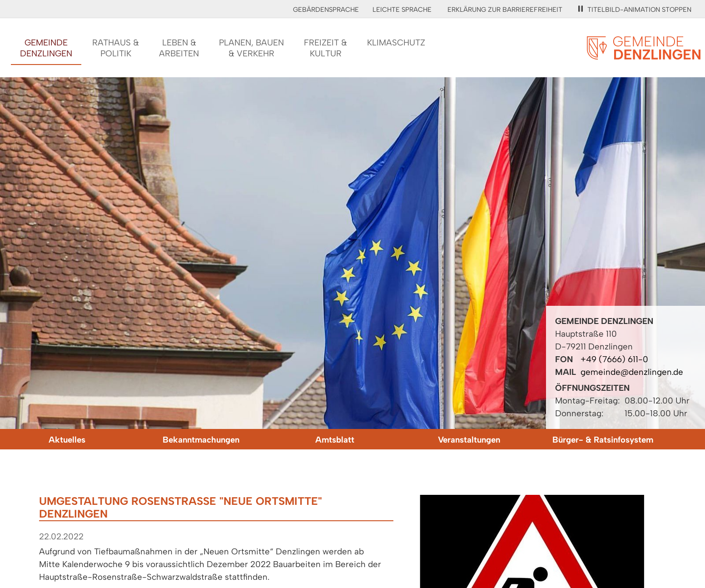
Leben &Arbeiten (179, 48)
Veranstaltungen (469, 440)
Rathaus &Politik (116, 48)
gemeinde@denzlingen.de (632, 372)
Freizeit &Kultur (325, 48)
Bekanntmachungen (201, 440)
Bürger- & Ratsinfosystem (603, 440)
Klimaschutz (396, 42)
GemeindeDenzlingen (46, 48)
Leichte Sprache (402, 10)
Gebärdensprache (326, 10)
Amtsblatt (335, 440)
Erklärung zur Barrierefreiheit (505, 10)
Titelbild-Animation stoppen (635, 10)
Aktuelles (67, 440)
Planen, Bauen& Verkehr (251, 48)
